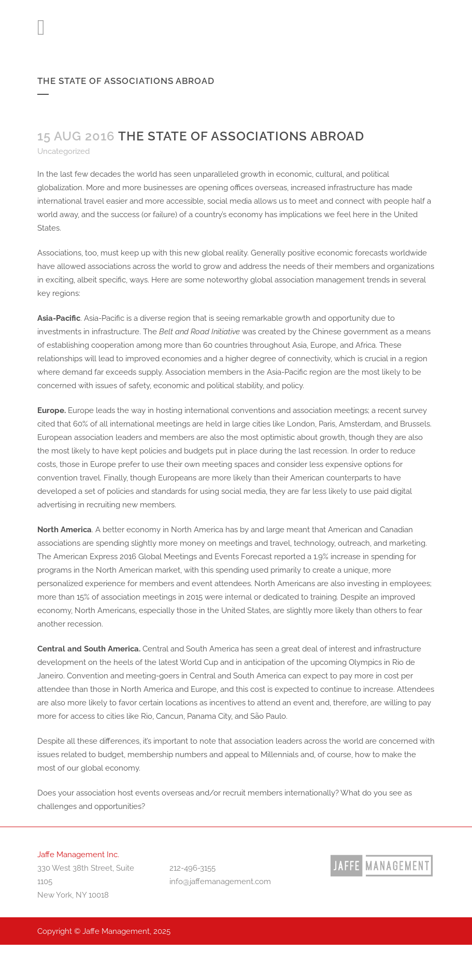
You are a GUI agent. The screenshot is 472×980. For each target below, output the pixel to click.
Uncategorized (63, 151)
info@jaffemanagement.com (220, 882)
